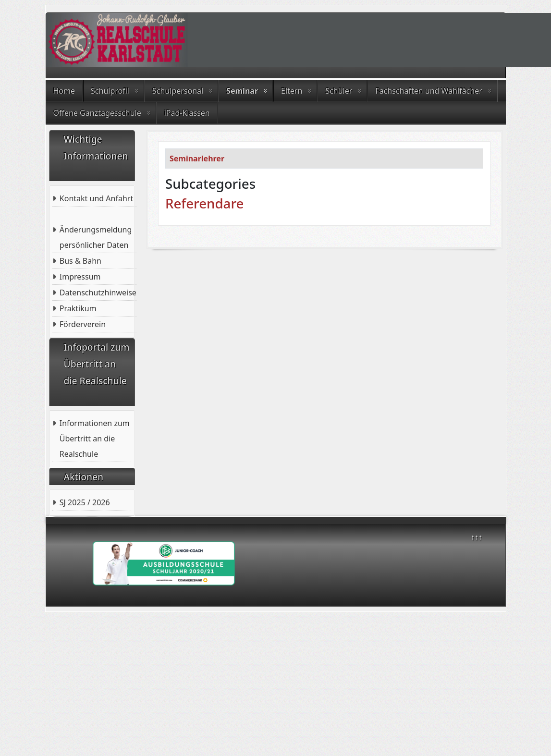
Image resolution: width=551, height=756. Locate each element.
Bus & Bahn (80, 261)
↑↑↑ (477, 537)
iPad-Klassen (187, 113)
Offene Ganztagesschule (97, 113)
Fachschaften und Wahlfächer (429, 91)
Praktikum (78, 308)
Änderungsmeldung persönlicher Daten (96, 237)
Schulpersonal (178, 91)
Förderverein (83, 324)
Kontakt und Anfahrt (96, 198)
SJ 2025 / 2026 (85, 502)
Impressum (80, 277)
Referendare (205, 203)
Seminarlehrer (197, 159)
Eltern (292, 91)
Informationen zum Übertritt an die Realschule (95, 439)
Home (64, 91)
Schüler (339, 91)
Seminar (242, 91)
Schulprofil (110, 91)
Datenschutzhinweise (98, 293)
